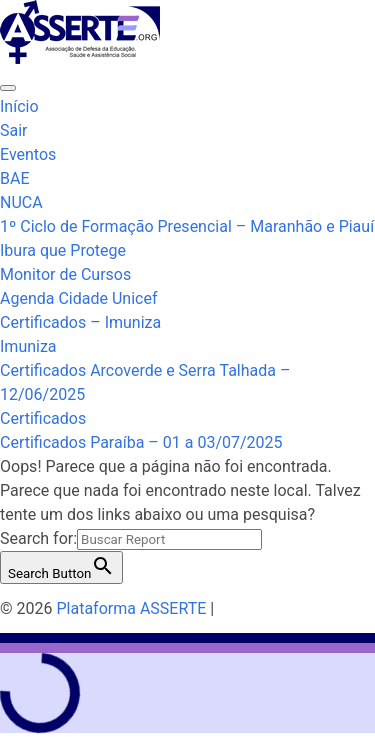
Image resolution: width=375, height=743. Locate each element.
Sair (14, 130)
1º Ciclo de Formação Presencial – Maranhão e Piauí (187, 226)
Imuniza (28, 346)
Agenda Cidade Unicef (78, 298)
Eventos (28, 154)
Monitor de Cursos (65, 274)
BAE (15, 178)
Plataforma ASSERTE (131, 608)
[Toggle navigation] (8, 88)
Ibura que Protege (63, 250)
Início (19, 106)
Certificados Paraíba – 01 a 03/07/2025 (141, 442)
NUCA (21, 202)
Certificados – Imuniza (80, 322)
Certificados (43, 418)
